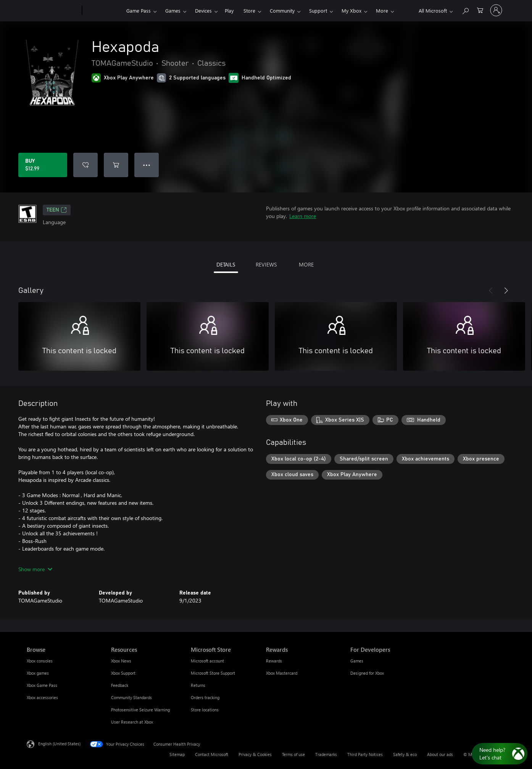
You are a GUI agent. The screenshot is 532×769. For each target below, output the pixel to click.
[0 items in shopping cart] (480, 10)
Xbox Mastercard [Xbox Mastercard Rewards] (282, 673)
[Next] (506, 291)
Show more (35, 569)
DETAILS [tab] (226, 264)
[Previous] (491, 291)
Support (318, 11)
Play (229, 11)
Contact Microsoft (212, 754)
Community (282, 11)
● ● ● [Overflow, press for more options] (147, 165)
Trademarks (326, 754)
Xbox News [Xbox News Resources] (121, 661)
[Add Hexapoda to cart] (116, 165)
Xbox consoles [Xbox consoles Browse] (40, 661)
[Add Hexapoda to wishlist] (85, 165)
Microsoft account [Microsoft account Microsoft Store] (207, 661)
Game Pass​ (139, 11)
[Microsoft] (53, 11)
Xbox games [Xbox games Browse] (38, 673)
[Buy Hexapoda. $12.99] (43, 165)
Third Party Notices (365, 754)
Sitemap (177, 754)
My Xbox (351, 11)
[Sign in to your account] (496, 10)
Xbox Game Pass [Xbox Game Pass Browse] (42, 685)
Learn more (303, 216)
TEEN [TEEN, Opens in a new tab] (57, 210)
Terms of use (293, 754)
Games (173, 11)
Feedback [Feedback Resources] (120, 685)
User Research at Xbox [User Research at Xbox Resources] (132, 722)
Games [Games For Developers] (357, 661)
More (382, 11)
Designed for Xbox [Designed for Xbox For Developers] (367, 673)
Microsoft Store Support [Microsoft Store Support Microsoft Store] (213, 673)
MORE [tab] (306, 264)
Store (249, 11)
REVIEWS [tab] (266, 264)
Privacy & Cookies (255, 754)
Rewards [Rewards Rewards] (274, 661)
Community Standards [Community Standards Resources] (131, 697)
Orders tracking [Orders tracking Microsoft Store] (205, 697)
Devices (203, 11)
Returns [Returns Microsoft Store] (198, 685)
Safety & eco (405, 754)
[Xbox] (103, 11)
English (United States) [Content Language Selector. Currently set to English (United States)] (59, 744)
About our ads (440, 754)
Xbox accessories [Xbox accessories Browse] (42, 697)
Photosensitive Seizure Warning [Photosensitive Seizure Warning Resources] (140, 710)
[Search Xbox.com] (465, 10)
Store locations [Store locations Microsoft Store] (205, 710)
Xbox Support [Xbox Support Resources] (123, 673)
